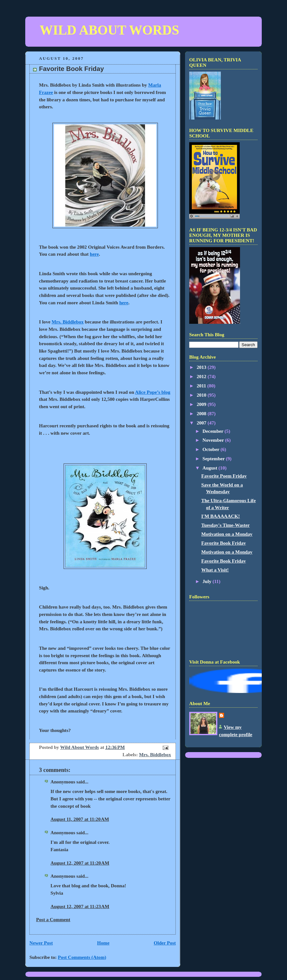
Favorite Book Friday (224, 543)
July (208, 581)
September (214, 459)
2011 (202, 386)
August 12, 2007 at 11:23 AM (80, 906)
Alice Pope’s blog (152, 392)
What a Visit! (215, 570)
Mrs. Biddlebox (68, 322)
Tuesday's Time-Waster (225, 525)
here (94, 254)
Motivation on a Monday (227, 534)
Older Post (165, 943)
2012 (202, 377)
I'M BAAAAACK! (221, 516)
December (214, 431)
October (212, 449)
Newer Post (41, 943)
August (211, 468)
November (214, 440)
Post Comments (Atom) (82, 957)
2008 (202, 414)
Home (103, 943)
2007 (202, 423)
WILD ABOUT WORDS (109, 30)
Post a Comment (53, 920)
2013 (202, 367)
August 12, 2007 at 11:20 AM (80, 863)
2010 (202, 395)
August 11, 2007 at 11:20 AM (80, 819)
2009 (202, 404)
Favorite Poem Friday (224, 476)
